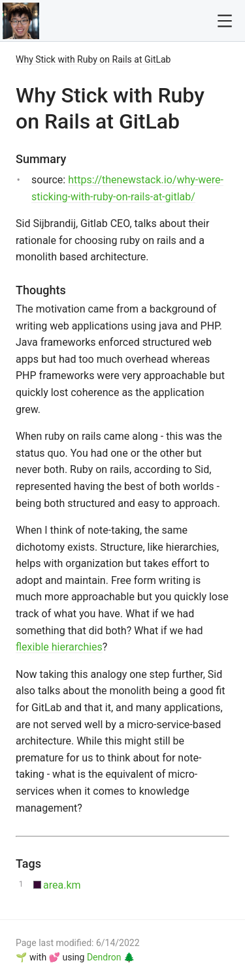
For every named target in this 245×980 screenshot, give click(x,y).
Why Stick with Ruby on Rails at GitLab (93, 59)
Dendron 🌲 (111, 957)
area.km (62, 885)
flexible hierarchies (59, 647)
